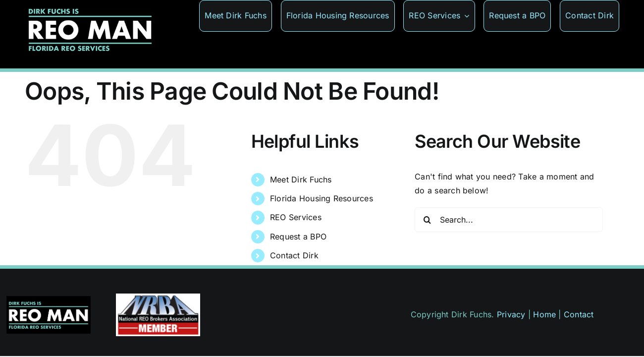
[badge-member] (158, 297)
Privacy (511, 314)
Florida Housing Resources (322, 198)
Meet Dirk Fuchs (301, 179)
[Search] (427, 220)
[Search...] (509, 220)
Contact (579, 314)
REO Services (296, 217)
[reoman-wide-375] (49, 300)
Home (544, 314)
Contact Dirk (294, 255)
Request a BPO (298, 237)
